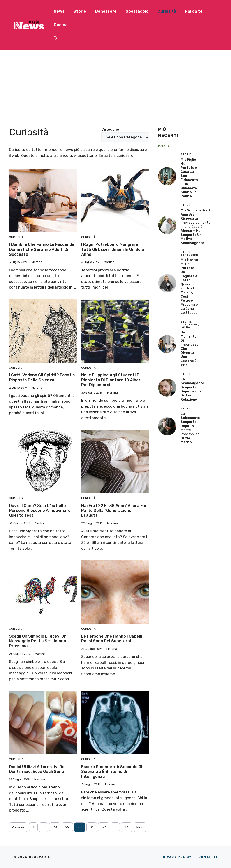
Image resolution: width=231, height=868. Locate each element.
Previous (18, 827)
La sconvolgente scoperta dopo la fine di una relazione (192, 389)
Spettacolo (137, 11)
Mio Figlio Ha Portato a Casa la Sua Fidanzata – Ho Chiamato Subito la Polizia (189, 178)
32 (104, 827)
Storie (80, 11)
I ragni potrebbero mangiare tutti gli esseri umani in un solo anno (113, 249)
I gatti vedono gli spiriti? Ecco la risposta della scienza (42, 378)
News (59, 11)
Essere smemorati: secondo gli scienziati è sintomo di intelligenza (112, 772)
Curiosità (167, 11)
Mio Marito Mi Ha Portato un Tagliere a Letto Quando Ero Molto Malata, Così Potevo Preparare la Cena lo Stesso (189, 286)
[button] (56, 38)
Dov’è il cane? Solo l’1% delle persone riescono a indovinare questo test (40, 510)
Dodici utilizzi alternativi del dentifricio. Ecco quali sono (37, 769)
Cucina (61, 25)
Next (140, 827)
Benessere (106, 11)
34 (127, 827)
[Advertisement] (115, 84)
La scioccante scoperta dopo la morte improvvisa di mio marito (190, 428)
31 (92, 827)
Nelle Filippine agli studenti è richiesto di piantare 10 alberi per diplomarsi (111, 380)
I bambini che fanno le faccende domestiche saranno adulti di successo (42, 249)
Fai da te (194, 11)
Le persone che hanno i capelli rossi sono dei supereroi (112, 639)
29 (67, 827)
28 (55, 827)
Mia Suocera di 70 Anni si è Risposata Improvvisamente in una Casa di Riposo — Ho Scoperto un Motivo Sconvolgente (196, 227)
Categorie (110, 129)
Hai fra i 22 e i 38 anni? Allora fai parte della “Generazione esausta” (114, 510)
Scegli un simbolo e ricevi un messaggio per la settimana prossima (38, 641)
